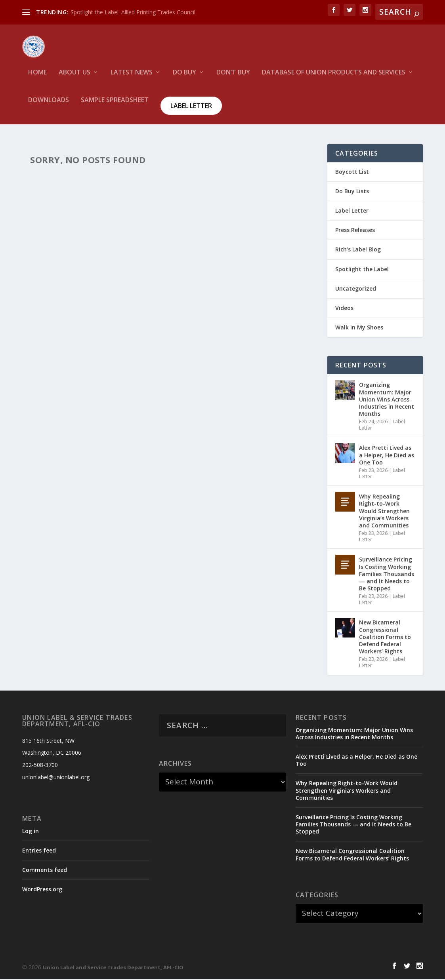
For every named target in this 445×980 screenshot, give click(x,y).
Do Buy (184, 77)
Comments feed (45, 871)
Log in (31, 832)
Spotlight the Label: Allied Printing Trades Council (133, 12)
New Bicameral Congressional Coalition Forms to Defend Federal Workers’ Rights (385, 638)
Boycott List (352, 172)
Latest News (132, 77)
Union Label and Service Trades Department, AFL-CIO (113, 968)
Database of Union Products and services (334, 77)
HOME (37, 77)
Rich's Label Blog (358, 250)
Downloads (49, 105)
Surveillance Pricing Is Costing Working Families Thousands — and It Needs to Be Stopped (387, 575)
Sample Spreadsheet (115, 105)
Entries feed (39, 851)
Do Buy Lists (352, 192)
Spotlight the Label (362, 270)
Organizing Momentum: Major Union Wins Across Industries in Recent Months (387, 400)
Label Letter (191, 110)
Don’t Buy (233, 77)
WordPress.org (42, 890)
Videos (344, 309)
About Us (74, 77)
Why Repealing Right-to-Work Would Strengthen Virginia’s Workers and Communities (384, 512)
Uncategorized (356, 289)
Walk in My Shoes (359, 328)
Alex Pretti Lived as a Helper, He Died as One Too (387, 456)
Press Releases (355, 231)
